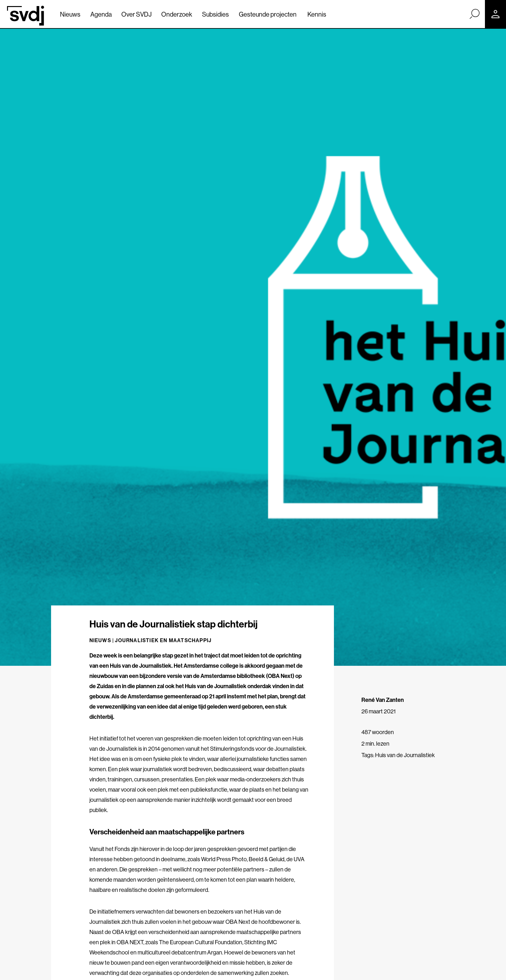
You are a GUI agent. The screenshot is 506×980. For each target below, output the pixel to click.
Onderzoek (177, 14)
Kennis (317, 14)
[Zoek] (474, 14)
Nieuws (70, 14)
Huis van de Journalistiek (405, 755)
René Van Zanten (383, 700)
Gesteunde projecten (268, 14)
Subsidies (215, 14)
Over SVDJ (136, 14)
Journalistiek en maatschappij (163, 640)
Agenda (101, 14)
